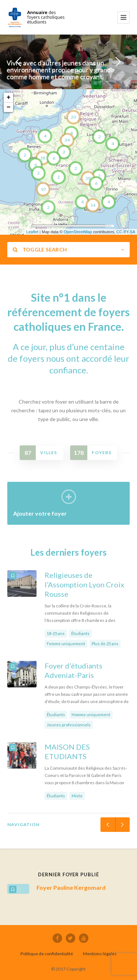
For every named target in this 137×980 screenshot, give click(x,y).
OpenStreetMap (78, 232)
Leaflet (32, 232)
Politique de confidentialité (47, 954)
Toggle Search (40, 249)
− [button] (9, 107)
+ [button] (9, 98)
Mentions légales (100, 954)
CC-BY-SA (126, 232)
